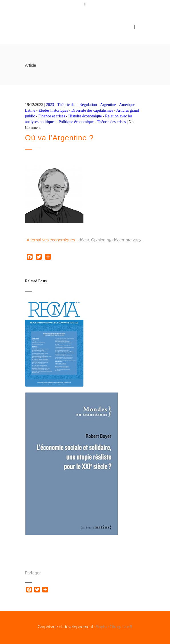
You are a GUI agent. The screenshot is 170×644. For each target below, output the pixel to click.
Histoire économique (85, 116)
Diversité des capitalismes (92, 110)
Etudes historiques (53, 110)
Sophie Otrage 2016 (114, 627)
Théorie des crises (111, 122)
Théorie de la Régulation (77, 105)
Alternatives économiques (51, 240)
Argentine (108, 105)
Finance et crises (52, 116)
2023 (50, 105)
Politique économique (76, 122)
